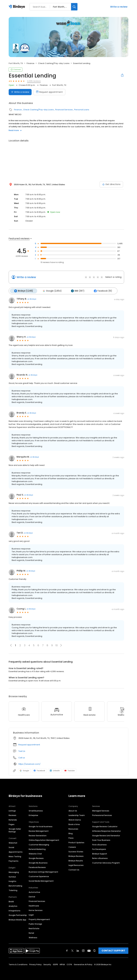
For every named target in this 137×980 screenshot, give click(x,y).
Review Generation (38, 835)
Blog (71, 833)
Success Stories (76, 851)
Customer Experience (39, 876)
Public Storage (35, 923)
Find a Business (99, 844)
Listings (12, 810)
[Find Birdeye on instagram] (83, 950)
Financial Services (64, 110)
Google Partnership (18, 915)
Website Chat (35, 853)
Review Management (39, 831)
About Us (73, 810)
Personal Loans (82, 110)
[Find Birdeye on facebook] (67, 950)
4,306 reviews (34, 81)
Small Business (36, 810)
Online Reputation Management (44, 840)
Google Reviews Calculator (105, 826)
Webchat (13, 842)
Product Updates (76, 842)
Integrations (15, 910)
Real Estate (34, 928)
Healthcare (34, 905)
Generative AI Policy (83, 964)
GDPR (55, 964)
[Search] (74, 7)
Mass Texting (15, 856)
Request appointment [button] (29, 744)
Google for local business (41, 826)
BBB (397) (76, 291)
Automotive (34, 892)
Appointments (16, 851)
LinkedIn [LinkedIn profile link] (55, 770)
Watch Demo (75, 819)
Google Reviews (36, 858)
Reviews (12, 815)
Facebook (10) (101, 291)
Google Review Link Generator (106, 835)
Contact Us (74, 869)
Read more (15, 130)
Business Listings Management (43, 871)
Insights (12, 881)
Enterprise (33, 815)
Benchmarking (15, 885)
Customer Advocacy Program (106, 862)
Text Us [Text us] (22, 751)
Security (47, 964)
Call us (22, 757)
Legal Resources (76, 865)
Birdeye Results (76, 860)
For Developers (99, 849)
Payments (14, 861)
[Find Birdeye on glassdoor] (94, 950)
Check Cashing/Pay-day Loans (54, 63)
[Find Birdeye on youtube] (89, 950)
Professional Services (102, 815)
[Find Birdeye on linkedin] (78, 950)
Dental (32, 896)
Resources (73, 828)
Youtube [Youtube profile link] (70, 770)
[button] (61, 645)
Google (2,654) (51, 291)
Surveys (12, 876)
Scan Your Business (101, 840)
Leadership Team (77, 815)
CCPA (69, 964)
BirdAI (11, 901)
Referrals (13, 819)
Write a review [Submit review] (20, 92)
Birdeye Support (100, 853)
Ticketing (13, 890)
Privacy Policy (35, 964)
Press (71, 838)
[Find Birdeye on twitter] (72, 950)
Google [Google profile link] (24, 770)
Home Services (36, 910)
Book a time (74, 824)
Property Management (39, 919)
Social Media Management (41, 881)
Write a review (119, 7)
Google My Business (38, 862)
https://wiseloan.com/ (29, 764)
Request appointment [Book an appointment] (49, 92)
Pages (12, 824)
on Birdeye (32, 299)
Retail (31, 933)
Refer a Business (100, 858)
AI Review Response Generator (106, 831)
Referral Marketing (37, 849)
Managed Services (101, 810)
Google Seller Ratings (15, 830)
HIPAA (62, 964)
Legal (31, 914)
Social (11, 847)
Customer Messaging (39, 844)
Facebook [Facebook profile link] (39, 770)
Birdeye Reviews (76, 856)
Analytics (13, 906)
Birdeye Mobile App (17, 919)
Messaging (14, 872)
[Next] (122, 711)
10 (57, 645)
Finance (30, 63)
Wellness (33, 937)
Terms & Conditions (18, 964)
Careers (72, 847)
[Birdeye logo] (17, 7)
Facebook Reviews (37, 867)
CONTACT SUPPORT (113, 950)
